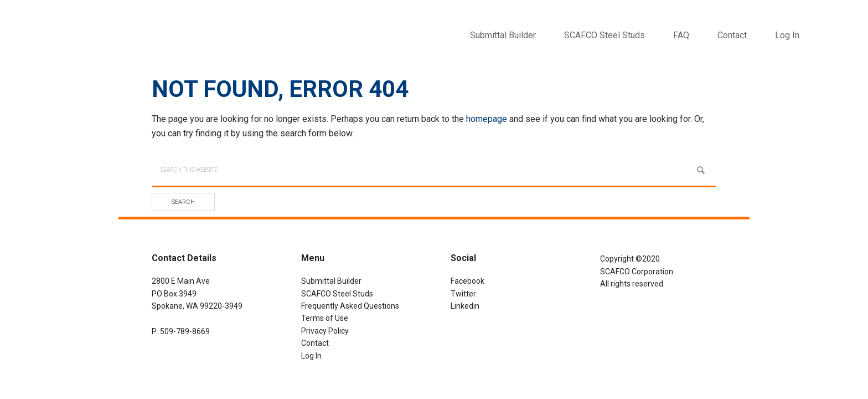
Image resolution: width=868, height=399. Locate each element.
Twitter (463, 294)
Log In (787, 35)
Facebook (467, 281)
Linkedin (465, 306)
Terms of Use (325, 318)
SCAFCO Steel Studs (337, 294)
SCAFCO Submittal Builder (127, 28)
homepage (487, 119)
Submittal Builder (331, 281)
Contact (315, 343)
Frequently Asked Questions (350, 306)
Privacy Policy (325, 331)
